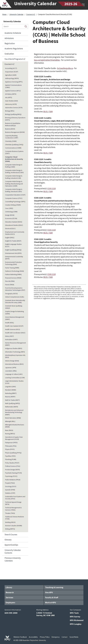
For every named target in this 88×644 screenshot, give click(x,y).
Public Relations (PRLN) (13, 480)
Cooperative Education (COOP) (15, 195)
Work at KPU (51, 603)
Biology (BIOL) (10, 111)
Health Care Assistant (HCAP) (14, 326)
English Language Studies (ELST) (13, 245)
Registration (10, 43)
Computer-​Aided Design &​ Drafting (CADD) (14, 166)
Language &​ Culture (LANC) (14, 374)
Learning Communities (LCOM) (15, 378)
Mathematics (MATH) (12, 407)
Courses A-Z (31, 14)
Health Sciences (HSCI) (13, 329)
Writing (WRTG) (10, 529)
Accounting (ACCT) (11, 68)
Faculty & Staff (52, 598)
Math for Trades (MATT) (12, 400)
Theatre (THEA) (10, 513)
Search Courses (11, 535)
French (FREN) (10, 285)
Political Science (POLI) (13, 466)
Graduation (9, 54)
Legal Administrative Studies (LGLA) (14, 382)
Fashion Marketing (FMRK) (13, 274)
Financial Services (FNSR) (13, 278)
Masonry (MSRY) (10, 397)
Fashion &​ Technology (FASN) (14, 271)
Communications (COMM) (13, 148)
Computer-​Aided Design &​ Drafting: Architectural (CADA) (14, 171)
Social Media (74, 637)
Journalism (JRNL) (11, 371)
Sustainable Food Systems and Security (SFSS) (15, 498)
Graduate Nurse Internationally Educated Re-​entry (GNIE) (15, 301)
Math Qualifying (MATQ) (12, 403)
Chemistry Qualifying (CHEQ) (14, 145)
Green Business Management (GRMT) (15, 318)
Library (9, 587)
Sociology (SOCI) (11, 486)
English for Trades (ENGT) (13, 241)
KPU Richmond (77, 620)
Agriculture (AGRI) (11, 75)
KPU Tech (74, 613)
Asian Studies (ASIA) (12, 101)
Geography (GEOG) (11, 294)
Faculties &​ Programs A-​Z (15, 59)
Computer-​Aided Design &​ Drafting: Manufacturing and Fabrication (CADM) (14, 184)
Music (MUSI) (9, 430)
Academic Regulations (14, 49)
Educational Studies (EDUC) (14, 225)
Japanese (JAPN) (11, 368)
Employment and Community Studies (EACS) (15, 233)
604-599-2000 (11, 613)
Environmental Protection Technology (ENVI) (13, 263)
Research (10, 592)
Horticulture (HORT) (11, 340)
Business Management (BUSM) (15, 132)
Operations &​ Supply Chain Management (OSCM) (14, 438)
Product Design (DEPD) (12, 470)
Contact (65, 637)
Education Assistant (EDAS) (14, 222)
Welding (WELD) (10, 522)
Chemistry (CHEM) (11, 141)
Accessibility (33, 637)
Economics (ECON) (11, 218)
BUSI (46, 112)
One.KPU (49, 592)
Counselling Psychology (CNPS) (15, 202)
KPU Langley (76, 624)
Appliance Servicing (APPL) (14, 82)
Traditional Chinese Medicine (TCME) (15, 518)
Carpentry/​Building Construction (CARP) (12, 137)
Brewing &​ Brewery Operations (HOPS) (15, 119)
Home (4, 14)
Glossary (8, 540)
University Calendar (16, 14)
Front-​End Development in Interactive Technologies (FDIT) (15, 289)
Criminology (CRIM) (11, 212)
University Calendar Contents (13, 551)
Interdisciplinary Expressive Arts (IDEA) (15, 356)
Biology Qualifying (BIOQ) (13, 114)
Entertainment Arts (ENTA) (13, 253)
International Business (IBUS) (14, 364)
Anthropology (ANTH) (12, 78)
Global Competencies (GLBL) (15, 297)
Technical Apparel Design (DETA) (13, 503)
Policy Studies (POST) (12, 463)
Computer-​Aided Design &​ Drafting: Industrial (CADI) (14, 177)
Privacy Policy (45, 637)
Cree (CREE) (9, 208)
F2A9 (51, 112)
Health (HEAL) (10, 323)
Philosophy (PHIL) (11, 446)
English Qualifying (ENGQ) (13, 250)
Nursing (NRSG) (10, 434)
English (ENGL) (10, 238)
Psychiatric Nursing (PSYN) (13, 473)
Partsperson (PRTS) (11, 443)
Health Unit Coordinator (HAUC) (15, 333)
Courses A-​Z (9, 64)
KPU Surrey (75, 617)
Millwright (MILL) (10, 421)
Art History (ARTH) (11, 94)
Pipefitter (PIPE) (10, 456)
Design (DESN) (10, 215)
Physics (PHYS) (10, 449)
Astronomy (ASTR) (11, 104)
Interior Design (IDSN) (12, 361)
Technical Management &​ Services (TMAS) (13, 509)
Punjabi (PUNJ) (10, 483)
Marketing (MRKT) (11, 393)
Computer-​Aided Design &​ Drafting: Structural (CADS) (14, 190)
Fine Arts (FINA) (10, 281)
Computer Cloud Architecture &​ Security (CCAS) (14, 159)
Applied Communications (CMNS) (13, 86)
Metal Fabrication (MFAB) (13, 418)
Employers (10, 603)
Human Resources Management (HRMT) (15, 344)
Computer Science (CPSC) (14, 198)
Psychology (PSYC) (11, 476)
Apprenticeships (11, 545)
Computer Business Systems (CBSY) (14, 152)
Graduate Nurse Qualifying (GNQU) (14, 307)
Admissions (9, 38)
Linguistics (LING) (10, 387)
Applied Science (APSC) (13, 91)
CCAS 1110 (51, 189)
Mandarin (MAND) (11, 390)
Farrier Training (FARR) (12, 268)
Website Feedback (20, 637)
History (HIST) (9, 336)
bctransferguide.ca (65, 68)
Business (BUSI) (10, 129)
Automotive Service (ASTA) (14, 108)
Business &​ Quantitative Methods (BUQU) (13, 124)
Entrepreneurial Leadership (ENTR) (14, 258)
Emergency (56, 637)
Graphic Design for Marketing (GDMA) (14, 313)
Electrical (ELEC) (10, 229)
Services (9, 598)
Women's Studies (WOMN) (14, 526)
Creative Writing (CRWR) (13, 205)
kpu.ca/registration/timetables (47, 60)
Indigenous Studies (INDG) (14, 348)
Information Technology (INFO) (15, 352)
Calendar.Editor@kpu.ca (67, 298)
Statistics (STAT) (10, 493)
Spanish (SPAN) (10, 490)
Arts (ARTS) (9, 98)
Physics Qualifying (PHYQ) (13, 453)
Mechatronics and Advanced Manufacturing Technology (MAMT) (14, 412)
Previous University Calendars (13, 559)
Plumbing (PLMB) (11, 459)
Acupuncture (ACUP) (12, 72)
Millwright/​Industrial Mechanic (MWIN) (15, 426)
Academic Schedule (13, 33)
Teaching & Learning (54, 587)
